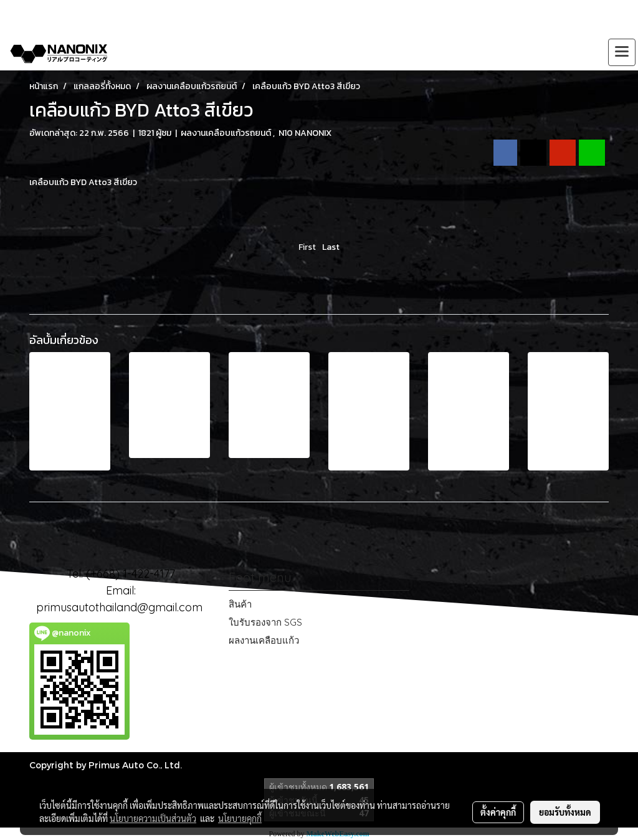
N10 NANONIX (305, 133)
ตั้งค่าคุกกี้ (498, 812)
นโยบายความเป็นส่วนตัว (153, 818)
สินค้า (240, 604)
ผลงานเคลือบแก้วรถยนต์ (227, 133)
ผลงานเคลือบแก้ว (264, 640)
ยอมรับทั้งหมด (565, 812)
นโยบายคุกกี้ (240, 818)
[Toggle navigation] (622, 52)
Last (331, 247)
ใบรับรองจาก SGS (265, 622)
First (307, 247)
